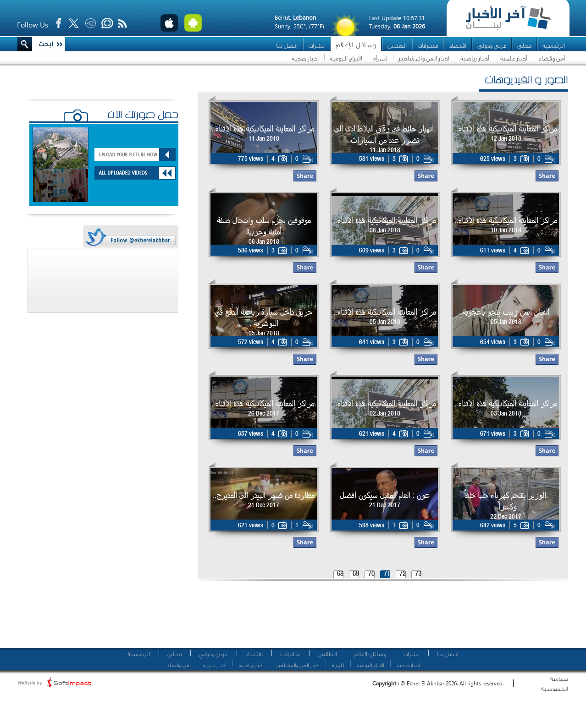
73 (418, 574)
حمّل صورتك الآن (143, 116)
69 (356, 574)
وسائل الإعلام (356, 45)
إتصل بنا (287, 46)
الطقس (397, 46)
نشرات (317, 46)
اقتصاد (458, 46)
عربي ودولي (492, 46)
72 (403, 574)
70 (371, 574)
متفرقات (428, 46)
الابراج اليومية (346, 58)
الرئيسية (554, 46)
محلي (524, 46)
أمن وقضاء (552, 58)
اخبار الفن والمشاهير (424, 58)
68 (340, 574)
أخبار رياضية (475, 58)
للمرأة (380, 58)
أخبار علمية (514, 58)
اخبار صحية (305, 58)
